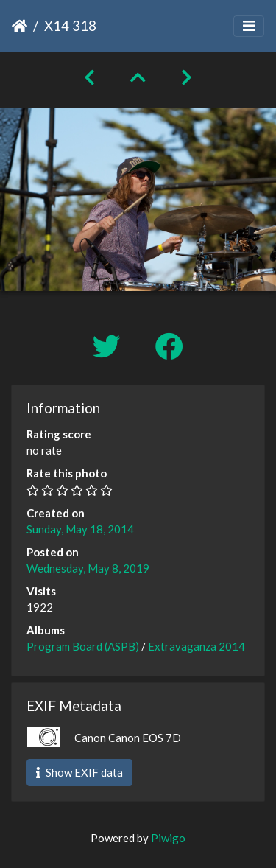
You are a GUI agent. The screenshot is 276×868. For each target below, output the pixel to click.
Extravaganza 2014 (197, 646)
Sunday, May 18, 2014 (80, 529)
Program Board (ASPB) (83, 646)
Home (20, 26)
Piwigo (168, 838)
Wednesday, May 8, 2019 (88, 568)
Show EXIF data (79, 772)
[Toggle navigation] (249, 26)
